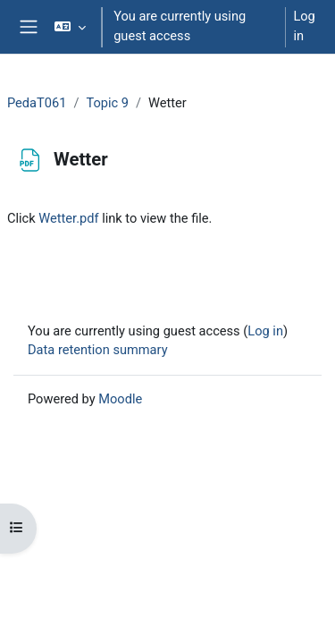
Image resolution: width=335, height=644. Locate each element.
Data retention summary (98, 350)
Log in (304, 26)
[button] (70, 27)
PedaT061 (37, 103)
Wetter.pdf (68, 218)
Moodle (120, 399)
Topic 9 (107, 103)
